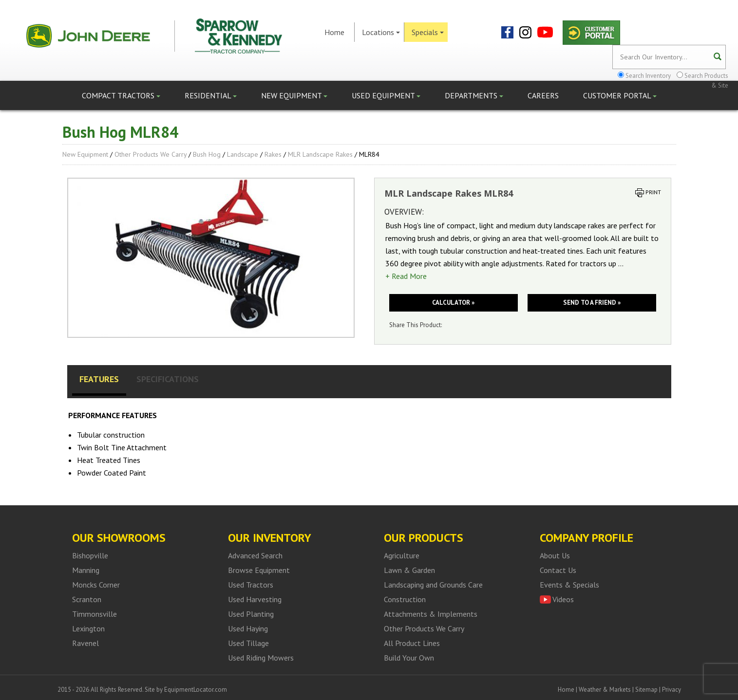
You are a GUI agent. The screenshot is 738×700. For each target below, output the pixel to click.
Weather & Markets (605, 690)
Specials (428, 32)
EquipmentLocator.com (196, 690)
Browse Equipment (259, 570)
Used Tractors (251, 585)
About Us (555, 555)
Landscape (243, 154)
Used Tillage (248, 643)
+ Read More (406, 276)
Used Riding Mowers (261, 658)
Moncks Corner (96, 585)
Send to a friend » (592, 303)
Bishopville (90, 555)
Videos (563, 599)
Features (99, 379)
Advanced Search (255, 555)
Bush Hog (207, 154)
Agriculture (402, 555)
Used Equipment (386, 95)
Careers (543, 95)
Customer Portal (620, 95)
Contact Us (558, 570)
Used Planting (251, 614)
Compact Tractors (121, 95)
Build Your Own (409, 658)
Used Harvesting (255, 599)
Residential (211, 95)
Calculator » (453, 303)
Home (334, 32)
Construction (405, 599)
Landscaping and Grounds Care (433, 585)
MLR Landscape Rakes (320, 154)
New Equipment (294, 95)
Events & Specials (569, 585)
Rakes (273, 154)
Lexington (88, 628)
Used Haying (248, 628)
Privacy (672, 690)
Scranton (87, 599)
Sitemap (646, 690)
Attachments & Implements (431, 614)
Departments (474, 95)
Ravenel (85, 643)
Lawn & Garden (409, 570)
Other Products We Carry (151, 154)
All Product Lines (412, 643)
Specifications (168, 379)
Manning (86, 570)
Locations (381, 32)
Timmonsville (95, 614)
